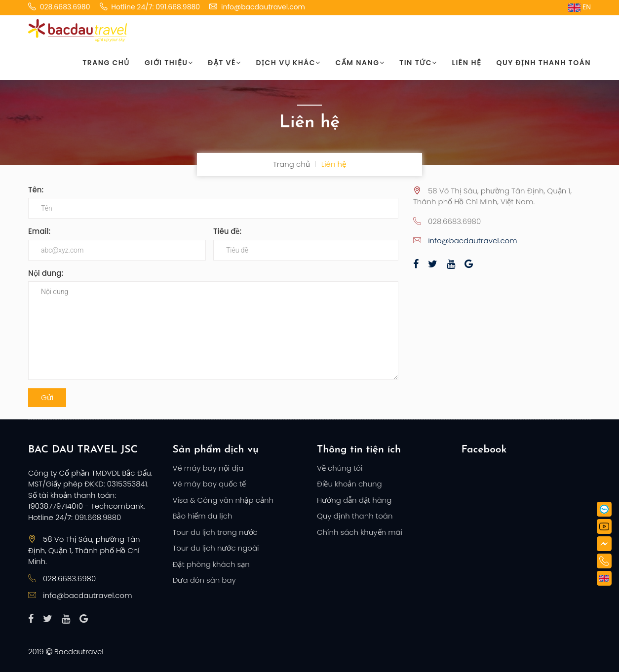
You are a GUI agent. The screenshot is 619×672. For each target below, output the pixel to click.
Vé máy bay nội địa (208, 468)
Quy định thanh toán (543, 63)
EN (580, 7)
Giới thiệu (169, 63)
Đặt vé (224, 63)
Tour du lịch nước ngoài (216, 548)
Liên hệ (467, 63)
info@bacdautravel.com (472, 241)
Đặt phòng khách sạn (211, 564)
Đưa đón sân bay (204, 580)
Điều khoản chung (349, 484)
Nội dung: (46, 273)
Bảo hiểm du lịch (203, 516)
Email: (39, 231)
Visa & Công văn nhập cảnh (223, 500)
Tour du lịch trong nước (215, 532)
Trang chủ (106, 63)
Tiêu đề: (227, 231)
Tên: (36, 190)
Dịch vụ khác (289, 63)
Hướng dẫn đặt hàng (354, 500)
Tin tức (418, 63)
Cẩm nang (360, 63)
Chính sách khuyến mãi (360, 532)
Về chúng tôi (340, 468)
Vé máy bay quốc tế (210, 484)
